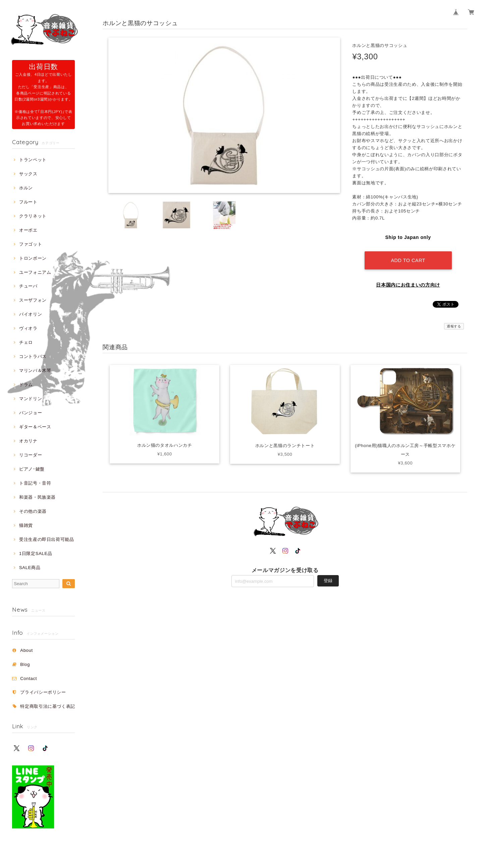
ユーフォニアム (35, 272)
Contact (29, 678)
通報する (454, 326)
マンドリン (31, 399)
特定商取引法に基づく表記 (48, 706)
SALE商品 (30, 568)
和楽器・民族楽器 (37, 497)
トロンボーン (33, 258)
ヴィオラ (28, 328)
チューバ (28, 286)
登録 (328, 581)
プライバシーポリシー (43, 692)
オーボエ (28, 230)
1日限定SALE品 (36, 553)
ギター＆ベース (35, 427)
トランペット (33, 160)
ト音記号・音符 (35, 483)
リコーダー (31, 455)
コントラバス (33, 356)
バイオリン (31, 314)
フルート (28, 202)
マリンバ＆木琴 (35, 370)
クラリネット (33, 216)
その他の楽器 (33, 511)
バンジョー (31, 413)
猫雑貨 (26, 525)
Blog (25, 664)
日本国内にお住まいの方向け (408, 285)
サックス (28, 174)
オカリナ (28, 441)
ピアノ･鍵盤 (32, 469)
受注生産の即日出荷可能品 (47, 539)
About (26, 650)
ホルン (26, 188)
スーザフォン (33, 300)
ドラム (26, 385)
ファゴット (31, 244)
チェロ (26, 342)
